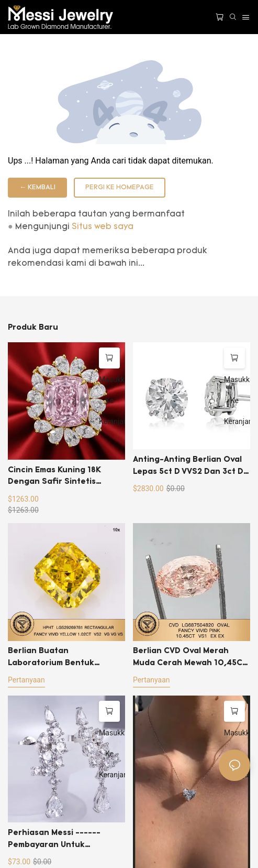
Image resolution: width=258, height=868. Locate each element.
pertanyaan (26, 680)
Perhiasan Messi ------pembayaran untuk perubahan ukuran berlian (62, 840)
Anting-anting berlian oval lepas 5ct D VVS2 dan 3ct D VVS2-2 (188, 467)
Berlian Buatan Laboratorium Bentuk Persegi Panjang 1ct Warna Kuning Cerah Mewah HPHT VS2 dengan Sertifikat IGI (62, 658)
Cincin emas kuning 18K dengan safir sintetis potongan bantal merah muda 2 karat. (56, 478)
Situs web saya (103, 227)
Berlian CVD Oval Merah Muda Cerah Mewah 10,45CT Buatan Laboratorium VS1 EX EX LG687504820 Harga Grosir (190, 658)
